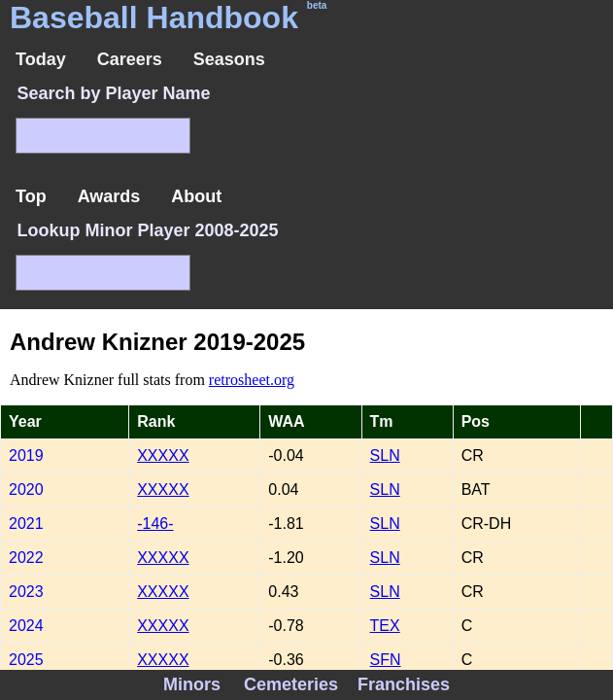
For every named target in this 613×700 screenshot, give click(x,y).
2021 (26, 524)
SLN (385, 455)
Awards (109, 196)
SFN (386, 660)
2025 (26, 660)
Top (31, 196)
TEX (385, 626)
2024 (26, 626)
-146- (155, 524)
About (196, 196)
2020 (26, 490)
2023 (26, 592)
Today (41, 59)
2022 (26, 558)
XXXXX (163, 455)
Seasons (229, 59)
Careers (130, 59)
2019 (26, 455)
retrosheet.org (252, 380)
